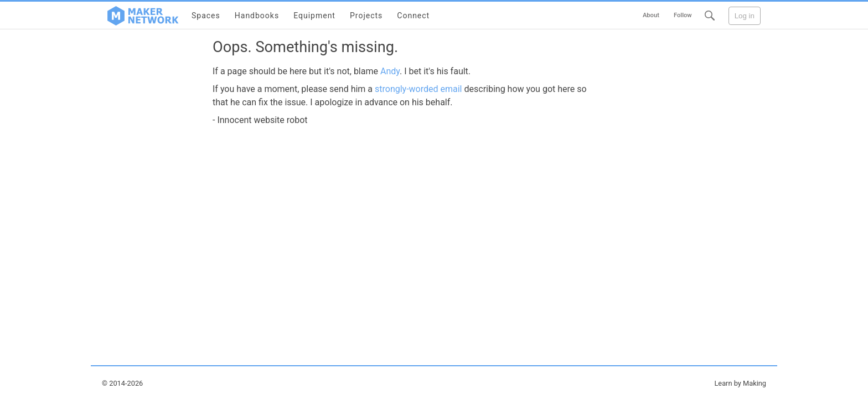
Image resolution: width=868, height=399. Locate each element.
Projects (366, 16)
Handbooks (257, 16)
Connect (413, 16)
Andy (390, 71)
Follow (683, 15)
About (651, 15)
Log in (745, 16)
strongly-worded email (418, 89)
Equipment (314, 16)
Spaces (206, 16)
